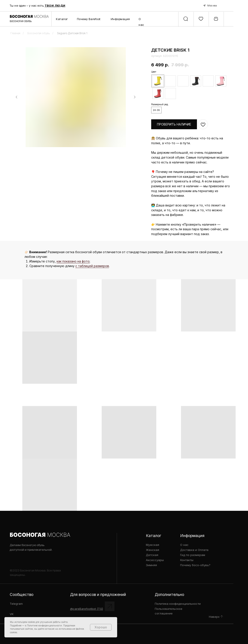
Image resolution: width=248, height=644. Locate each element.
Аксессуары (155, 560)
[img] (222, 617)
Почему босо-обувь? (195, 565)
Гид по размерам (193, 555)
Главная (15, 33)
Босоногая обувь (39, 33)
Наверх (214, 617)
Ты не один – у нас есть (38, 6)
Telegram (16, 604)
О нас (184, 545)
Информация (120, 19)
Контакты (187, 560)
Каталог (62, 19)
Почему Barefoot (89, 19)
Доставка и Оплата (194, 550)
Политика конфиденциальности (178, 604)
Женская (153, 550)
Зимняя (151, 565)
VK (12, 614)
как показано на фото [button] (73, 261)
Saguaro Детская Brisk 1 (72, 33)
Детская (152, 555)
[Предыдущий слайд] (17, 97)
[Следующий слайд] (135, 97)
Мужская (153, 545)
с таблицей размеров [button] (92, 266)
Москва (212, 6)
